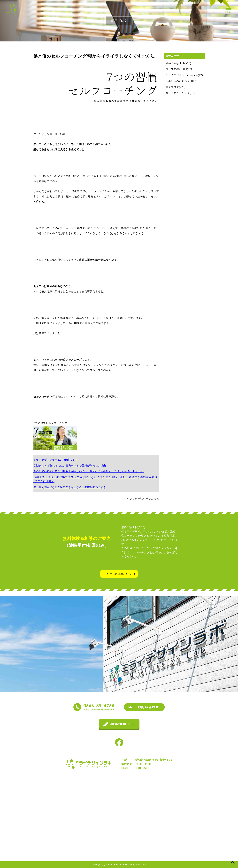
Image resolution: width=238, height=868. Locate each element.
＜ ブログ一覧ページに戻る (142, 499)
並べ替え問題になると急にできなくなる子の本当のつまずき (70, 487)
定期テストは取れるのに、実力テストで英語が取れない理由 (70, 466)
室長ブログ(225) (176, 87)
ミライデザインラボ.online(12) (184, 75)
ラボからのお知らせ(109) (181, 81)
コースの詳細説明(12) (179, 69)
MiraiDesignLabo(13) (178, 63)
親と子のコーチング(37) (180, 93)
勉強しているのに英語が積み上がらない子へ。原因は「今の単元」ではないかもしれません (89, 471)
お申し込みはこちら (119, 574)
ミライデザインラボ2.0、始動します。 (57, 460)
